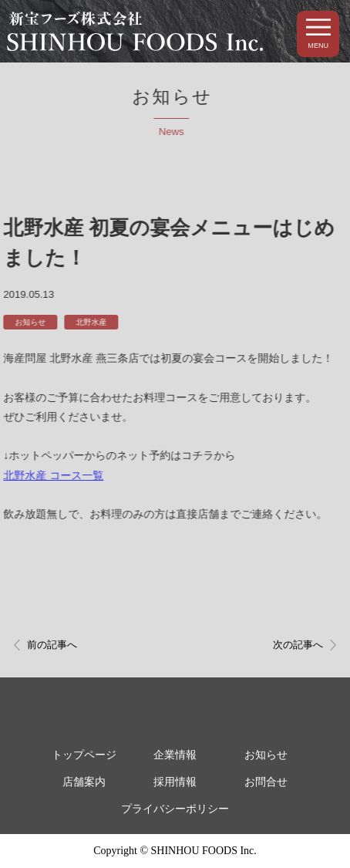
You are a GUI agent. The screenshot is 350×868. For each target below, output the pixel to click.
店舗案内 (84, 782)
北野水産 (90, 322)
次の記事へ (298, 645)
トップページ (84, 755)
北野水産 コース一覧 (52, 475)
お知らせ (29, 322)
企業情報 (175, 755)
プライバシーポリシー (175, 809)
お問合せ (266, 782)
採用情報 (175, 782)
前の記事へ (52, 645)
